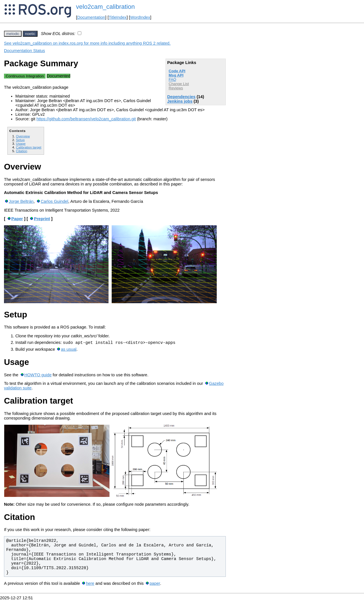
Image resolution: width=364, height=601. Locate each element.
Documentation (91, 17)
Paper (17, 219)
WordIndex (140, 17)
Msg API (176, 75)
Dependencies (181, 97)
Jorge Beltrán (21, 201)
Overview (23, 136)
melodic (13, 34)
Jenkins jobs (180, 101)
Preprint (42, 219)
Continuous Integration (25, 76)
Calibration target (29, 147)
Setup (20, 140)
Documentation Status (24, 51)
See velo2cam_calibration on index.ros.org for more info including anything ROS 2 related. (87, 43)
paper (155, 584)
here (90, 584)
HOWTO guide (38, 376)
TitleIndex (118, 17)
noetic (30, 34)
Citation (22, 151)
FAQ (172, 79)
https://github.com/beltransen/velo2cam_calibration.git (86, 119)
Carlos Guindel (54, 201)
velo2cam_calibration (105, 7)
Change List (179, 84)
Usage (21, 143)
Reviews (176, 88)
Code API (177, 71)
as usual (69, 350)
